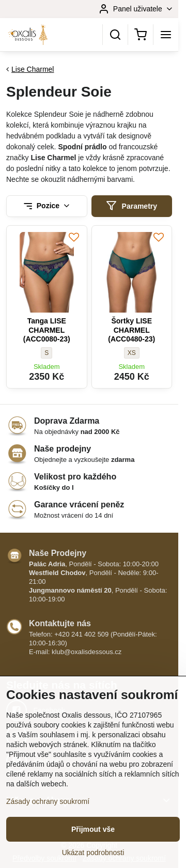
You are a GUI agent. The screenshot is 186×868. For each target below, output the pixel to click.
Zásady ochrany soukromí (48, 801)
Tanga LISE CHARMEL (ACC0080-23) (47, 330)
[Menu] (166, 35)
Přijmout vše (93, 829)
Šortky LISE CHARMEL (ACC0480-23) (131, 330)
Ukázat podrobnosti (93, 853)
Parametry (131, 206)
